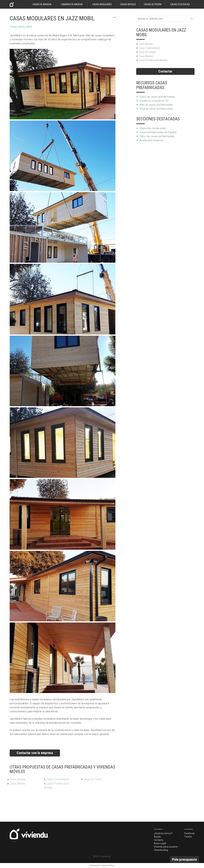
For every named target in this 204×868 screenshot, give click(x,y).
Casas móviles (128, 4)
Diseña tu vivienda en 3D (154, 101)
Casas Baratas (16, 779)
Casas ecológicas (180, 4)
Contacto (159, 840)
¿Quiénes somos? (163, 833)
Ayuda (157, 837)
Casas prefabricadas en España (158, 132)
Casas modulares (102, 4)
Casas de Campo (91, 779)
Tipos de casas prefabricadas (157, 136)
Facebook (189, 833)
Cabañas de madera (72, 4)
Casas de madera (42, 4)
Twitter (188, 837)
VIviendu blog (161, 850)
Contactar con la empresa (35, 753)
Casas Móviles (16, 784)
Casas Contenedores (57, 779)
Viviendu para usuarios (166, 847)
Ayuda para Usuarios (151, 140)
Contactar (165, 71)
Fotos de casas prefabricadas (157, 97)
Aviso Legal (160, 843)
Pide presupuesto (185, 859)
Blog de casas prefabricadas (156, 109)
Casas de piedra (153, 4)
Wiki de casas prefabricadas (156, 105)
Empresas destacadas (153, 128)
